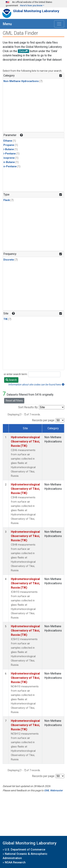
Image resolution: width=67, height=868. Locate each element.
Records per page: (43, 420)
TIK (5, 319)
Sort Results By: (28, 407)
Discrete (9, 260)
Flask (7, 200)
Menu (7, 24)
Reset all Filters (14, 401)
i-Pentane (10, 154)
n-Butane (9, 162)
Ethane (8, 141)
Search (11, 380)
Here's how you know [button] (31, 5)
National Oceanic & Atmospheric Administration (25, 856)
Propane (9, 145)
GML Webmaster (53, 790)
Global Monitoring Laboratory (36, 11)
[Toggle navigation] (59, 24)
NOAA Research (15, 862)
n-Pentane (10, 166)
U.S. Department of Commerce (25, 850)
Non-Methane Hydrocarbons (21, 81)
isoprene (9, 158)
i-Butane (9, 149)
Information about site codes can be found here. (36, 385)
